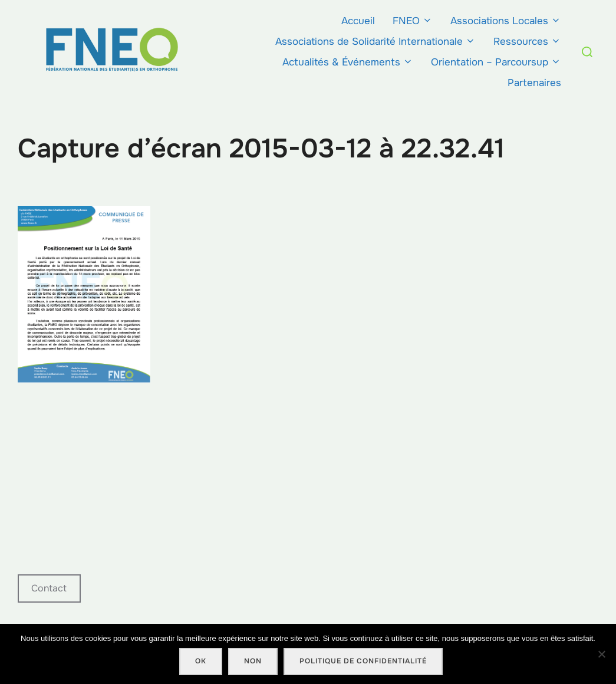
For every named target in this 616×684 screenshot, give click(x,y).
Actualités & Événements (348, 62)
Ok (201, 661)
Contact (49, 588)
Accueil (358, 21)
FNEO (413, 21)
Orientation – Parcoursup (496, 62)
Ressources (527, 42)
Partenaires (534, 83)
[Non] (601, 654)
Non (253, 661)
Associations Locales (506, 21)
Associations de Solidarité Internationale (375, 42)
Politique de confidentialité (363, 661)
